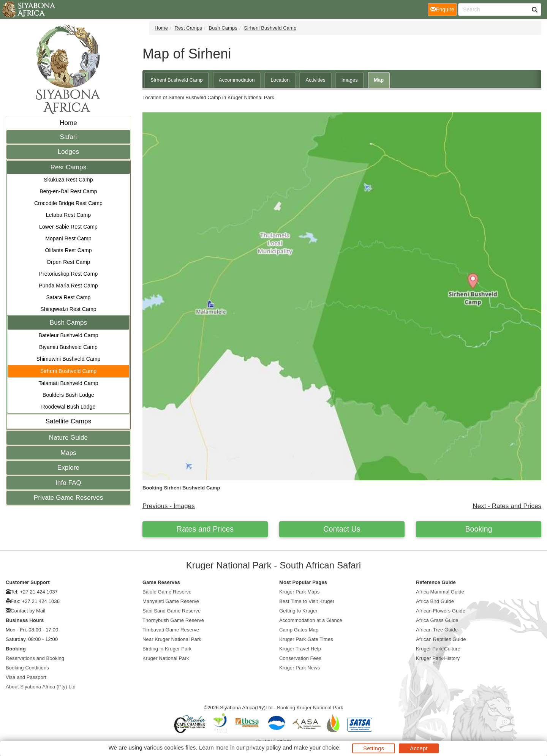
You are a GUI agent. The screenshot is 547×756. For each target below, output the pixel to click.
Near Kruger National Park (172, 639)
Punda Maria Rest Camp (68, 286)
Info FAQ (68, 483)
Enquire (444, 9)
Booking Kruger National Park (310, 708)
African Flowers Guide (441, 611)
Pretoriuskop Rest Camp (69, 274)
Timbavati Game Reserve (171, 630)
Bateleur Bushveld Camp (68, 335)
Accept (419, 748)
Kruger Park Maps (299, 592)
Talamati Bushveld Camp (68, 383)
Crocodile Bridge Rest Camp (68, 203)
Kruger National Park (166, 658)
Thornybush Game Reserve (173, 620)
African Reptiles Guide (441, 639)
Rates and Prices (205, 529)
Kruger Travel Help (300, 649)
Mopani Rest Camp (68, 238)
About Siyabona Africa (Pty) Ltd (41, 687)
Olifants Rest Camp (68, 250)
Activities (315, 80)
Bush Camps (68, 323)
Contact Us (342, 529)
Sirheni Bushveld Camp (68, 371)
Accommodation (237, 80)
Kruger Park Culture (438, 649)
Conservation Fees (300, 658)
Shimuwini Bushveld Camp (69, 359)
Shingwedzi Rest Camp (68, 309)
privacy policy (263, 747)
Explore (68, 468)
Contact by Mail (28, 611)
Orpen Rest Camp (68, 262)
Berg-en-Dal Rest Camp (68, 191)
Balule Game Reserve (167, 592)
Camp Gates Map (299, 630)
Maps (68, 453)
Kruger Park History (438, 658)
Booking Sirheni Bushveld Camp (181, 488)
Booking (478, 529)
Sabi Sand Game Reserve (172, 611)
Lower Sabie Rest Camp (68, 227)
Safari (68, 137)
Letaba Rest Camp (68, 215)
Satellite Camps (69, 421)
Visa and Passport (26, 677)
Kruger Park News (300, 668)
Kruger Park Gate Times (306, 639)
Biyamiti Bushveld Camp (68, 347)
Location (280, 80)
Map (379, 80)
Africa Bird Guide (435, 601)
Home (68, 123)
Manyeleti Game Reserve (171, 601)
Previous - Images (169, 506)
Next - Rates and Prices (507, 506)
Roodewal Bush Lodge (69, 407)
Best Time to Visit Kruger (307, 601)
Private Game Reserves (69, 498)
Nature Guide (68, 438)
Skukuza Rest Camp (68, 180)
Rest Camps (69, 167)
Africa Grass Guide (437, 620)
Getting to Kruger (298, 611)
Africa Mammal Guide (440, 592)
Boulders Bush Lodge (68, 395)
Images (350, 80)
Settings (374, 748)
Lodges (68, 152)
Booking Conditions (27, 668)
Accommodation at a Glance (311, 620)
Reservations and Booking (35, 658)
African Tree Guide (437, 630)
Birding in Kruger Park (167, 649)
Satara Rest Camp (69, 297)
